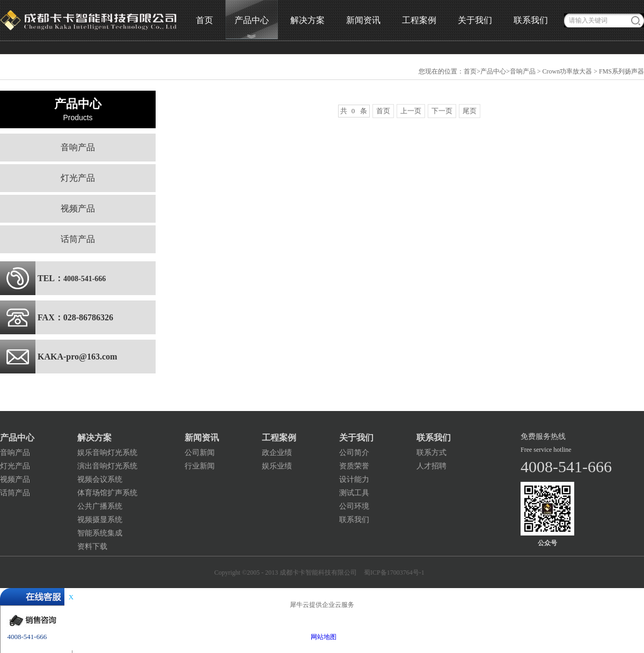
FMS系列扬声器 (621, 71)
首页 (204, 20)
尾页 (470, 111)
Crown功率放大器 (568, 71)
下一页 (442, 111)
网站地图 (322, 637)
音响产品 (523, 71)
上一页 (411, 111)
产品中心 (493, 71)
